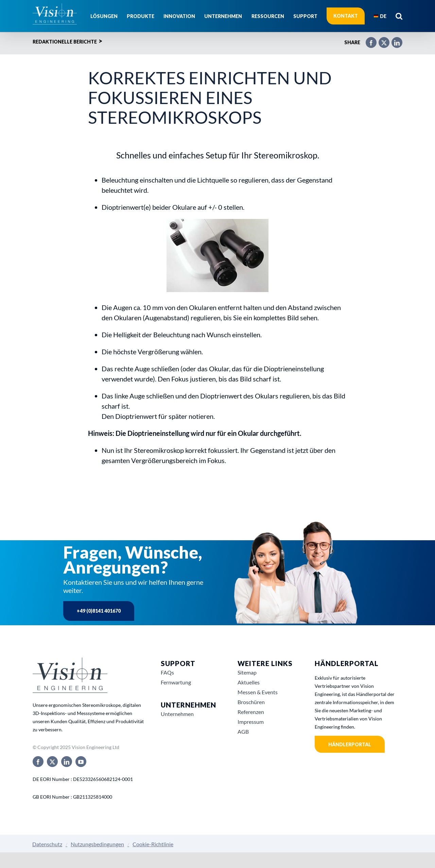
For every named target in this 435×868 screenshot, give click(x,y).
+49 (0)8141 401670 (99, 611)
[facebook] (38, 762)
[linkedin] (67, 762)
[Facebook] (368, 40)
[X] (381, 40)
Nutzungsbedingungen (97, 844)
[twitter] (52, 762)
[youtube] (81, 762)
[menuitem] (380, 16)
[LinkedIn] (394, 40)
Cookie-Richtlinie (153, 844)
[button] (399, 16)
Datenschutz (47, 844)
